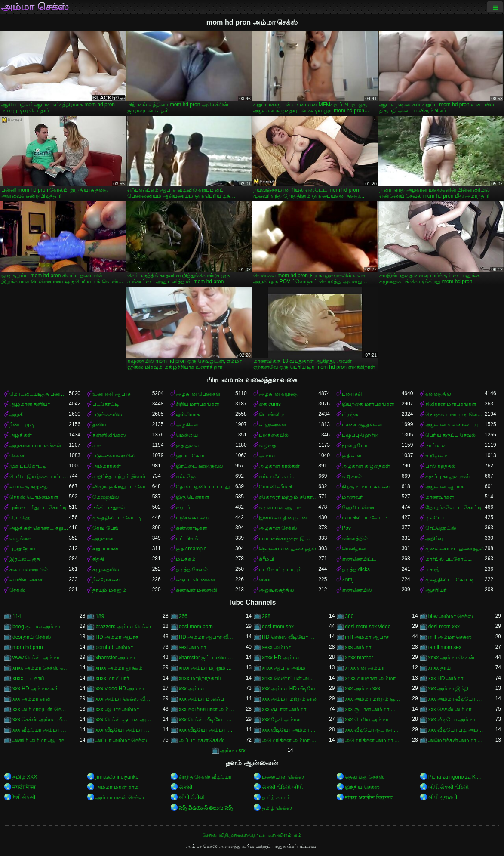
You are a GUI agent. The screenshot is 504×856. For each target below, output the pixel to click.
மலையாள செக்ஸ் (283, 777)
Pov (346, 528)
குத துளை (187, 445)
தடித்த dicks (356, 569)
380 (349, 616)
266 (183, 616)
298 (266, 616)
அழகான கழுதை (279, 394)
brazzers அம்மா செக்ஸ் (123, 627)
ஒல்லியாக (188, 414)
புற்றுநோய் (22, 549)
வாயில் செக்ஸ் (26, 580)
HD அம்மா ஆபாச (117, 637)
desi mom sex (278, 627)
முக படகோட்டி (28, 466)
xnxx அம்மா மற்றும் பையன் (207, 668)
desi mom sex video (368, 627)
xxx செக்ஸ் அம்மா (450, 709)
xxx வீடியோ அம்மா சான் (124, 730)
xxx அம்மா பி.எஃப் (201, 699)
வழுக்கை (20, 538)
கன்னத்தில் (438, 394)
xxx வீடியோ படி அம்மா (456, 730)
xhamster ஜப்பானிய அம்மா (207, 658)
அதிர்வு (434, 538)
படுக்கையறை (192, 518)
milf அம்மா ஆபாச (367, 637)
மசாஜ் (432, 569)
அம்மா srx (233, 751)
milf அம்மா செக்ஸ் (450, 637)
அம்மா (267, 456)
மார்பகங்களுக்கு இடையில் (289, 538)
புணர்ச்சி (352, 394)
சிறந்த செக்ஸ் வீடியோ (205, 777)
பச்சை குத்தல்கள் (362, 425)
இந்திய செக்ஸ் (362, 787)
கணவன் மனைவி (197, 590)
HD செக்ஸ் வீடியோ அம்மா (290, 637)
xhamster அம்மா (115, 658)
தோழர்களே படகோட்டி (454, 507)
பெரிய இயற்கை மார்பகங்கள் (39, 476)
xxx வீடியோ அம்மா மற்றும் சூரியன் (290, 730)
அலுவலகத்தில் (277, 590)
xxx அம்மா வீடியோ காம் (456, 699)
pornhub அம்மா (114, 647)
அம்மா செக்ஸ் (35, 7)
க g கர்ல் (352, 476)
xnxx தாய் (439, 668)
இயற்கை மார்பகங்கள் (368, 404)
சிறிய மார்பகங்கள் (198, 404)
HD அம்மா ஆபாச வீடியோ (207, 637)
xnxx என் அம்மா (364, 668)
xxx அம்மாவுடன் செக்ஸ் (41, 709)
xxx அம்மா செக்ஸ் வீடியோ (124, 699)
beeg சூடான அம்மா (36, 627)
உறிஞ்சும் (436, 456)
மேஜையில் (106, 497)
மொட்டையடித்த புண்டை (39, 394)
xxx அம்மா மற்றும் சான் (290, 699)
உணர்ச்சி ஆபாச (111, 394)
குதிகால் (352, 456)
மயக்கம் (186, 559)
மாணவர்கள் (440, 497)
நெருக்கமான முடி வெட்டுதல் (455, 414)
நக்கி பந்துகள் (109, 507)
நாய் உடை (438, 445)
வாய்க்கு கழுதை (29, 487)
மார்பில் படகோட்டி (365, 518)
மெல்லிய (187, 435)
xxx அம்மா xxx (363, 689)
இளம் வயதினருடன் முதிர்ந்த (289, 518)
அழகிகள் (187, 425)
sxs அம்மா (358, 647)
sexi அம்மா (193, 647)
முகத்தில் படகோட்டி (117, 518)
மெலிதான (354, 549)
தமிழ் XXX (25, 777)
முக (97, 445)
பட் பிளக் (187, 538)
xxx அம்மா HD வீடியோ (290, 689)
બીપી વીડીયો (192, 797)
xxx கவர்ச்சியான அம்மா (207, 709)
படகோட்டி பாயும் (280, 569)
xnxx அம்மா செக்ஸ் (451, 658)
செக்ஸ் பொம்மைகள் (34, 497)
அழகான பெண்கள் (198, 394)
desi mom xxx (444, 627)
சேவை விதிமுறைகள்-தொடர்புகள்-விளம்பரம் (252, 835)
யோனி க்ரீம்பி (275, 487)
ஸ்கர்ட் (267, 580)
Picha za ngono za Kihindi (456, 777)
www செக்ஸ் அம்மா (36, 658)
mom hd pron (28, 647)
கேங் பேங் (105, 528)
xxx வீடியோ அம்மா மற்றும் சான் (207, 730)
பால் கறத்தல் (440, 466)
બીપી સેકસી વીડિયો (449, 787)
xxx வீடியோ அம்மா (452, 720)
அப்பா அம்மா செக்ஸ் (121, 740)
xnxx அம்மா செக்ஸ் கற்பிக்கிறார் (41, 668)
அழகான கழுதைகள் (366, 466)
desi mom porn (196, 627)
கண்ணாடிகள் (192, 528)
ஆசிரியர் (436, 590)
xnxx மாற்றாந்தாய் (200, 678)
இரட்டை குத (25, 559)
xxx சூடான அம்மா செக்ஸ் (373, 709)
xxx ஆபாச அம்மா (117, 709)
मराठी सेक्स (24, 787)
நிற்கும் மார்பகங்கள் (366, 487)
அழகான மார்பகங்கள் (35, 445)
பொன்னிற (271, 414)
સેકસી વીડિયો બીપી (282, 787)
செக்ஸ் (17, 456)
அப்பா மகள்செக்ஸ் (202, 740)
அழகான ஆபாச (444, 487)
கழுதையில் (106, 569)
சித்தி (98, 559)
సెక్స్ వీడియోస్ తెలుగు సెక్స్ (206, 808)
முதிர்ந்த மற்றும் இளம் (119, 476)
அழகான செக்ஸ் (278, 528)
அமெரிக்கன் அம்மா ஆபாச (290, 740)
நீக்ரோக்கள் (106, 580)
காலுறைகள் (273, 425)
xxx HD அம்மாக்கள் (36, 689)
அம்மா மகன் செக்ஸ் (120, 797)
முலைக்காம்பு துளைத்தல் (455, 549)
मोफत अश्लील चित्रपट (369, 797)
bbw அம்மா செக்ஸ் (451, 616)
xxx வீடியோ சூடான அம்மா (373, 730)
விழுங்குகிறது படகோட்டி (122, 487)
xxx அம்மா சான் (32, 699)
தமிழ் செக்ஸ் (277, 808)
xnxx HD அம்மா (281, 658)
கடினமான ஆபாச (280, 507)
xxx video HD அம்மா (120, 689)
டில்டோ (435, 518)
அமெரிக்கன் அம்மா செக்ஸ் (373, 740)
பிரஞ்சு (350, 414)
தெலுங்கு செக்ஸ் (364, 777)
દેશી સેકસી (24, 797)
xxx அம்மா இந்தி (449, 689)
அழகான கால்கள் (279, 466)
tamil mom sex (445, 647)
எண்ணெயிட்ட (359, 559)
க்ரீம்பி (266, 559)
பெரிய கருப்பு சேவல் (451, 435)
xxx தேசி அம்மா (281, 720)
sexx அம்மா (276, 647)
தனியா (101, 425)
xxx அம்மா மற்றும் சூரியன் (373, 699)
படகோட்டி (106, 404)
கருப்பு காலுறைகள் (448, 476)
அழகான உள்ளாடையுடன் (455, 425)
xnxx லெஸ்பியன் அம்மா (290, 678)
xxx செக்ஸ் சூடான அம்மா (124, 720)
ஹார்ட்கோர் (190, 456)
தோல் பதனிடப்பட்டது (203, 487)
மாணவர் (352, 497)
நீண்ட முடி (22, 425)
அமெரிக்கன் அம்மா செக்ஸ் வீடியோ (456, 740)
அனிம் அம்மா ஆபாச (38, 740)
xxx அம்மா (192, 689)
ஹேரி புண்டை (359, 507)
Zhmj (348, 580)
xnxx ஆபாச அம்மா (285, 668)
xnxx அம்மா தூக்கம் (119, 668)
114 (17, 616)
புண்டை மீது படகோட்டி (38, 507)
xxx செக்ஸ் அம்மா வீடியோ (41, 720)
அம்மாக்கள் (107, 466)
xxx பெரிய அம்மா (367, 720)
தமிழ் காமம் (276, 797)
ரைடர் (183, 507)
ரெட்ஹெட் (22, 518)
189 (100, 616)
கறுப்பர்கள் (106, 549)
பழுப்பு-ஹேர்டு (360, 435)
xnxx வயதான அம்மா (370, 678)
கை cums (270, 404)
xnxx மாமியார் (112, 678)
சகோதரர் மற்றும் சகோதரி (289, 497)
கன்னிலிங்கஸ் (109, 435)
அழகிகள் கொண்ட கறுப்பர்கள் (39, 528)
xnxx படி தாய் (28, 678)
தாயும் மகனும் (109, 590)
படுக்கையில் (107, 414)
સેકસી (186, 787)
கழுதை (267, 445)
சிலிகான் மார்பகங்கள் (451, 404)
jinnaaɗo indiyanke (117, 777)
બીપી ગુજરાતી (443, 797)
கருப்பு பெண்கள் (196, 580)
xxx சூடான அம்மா (284, 709)
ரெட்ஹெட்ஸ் (441, 528)
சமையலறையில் (29, 569)
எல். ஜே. (186, 476)
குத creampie (191, 549)
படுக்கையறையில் (114, 456)
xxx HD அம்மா (446, 678)
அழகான (103, 538)
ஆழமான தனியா (30, 404)
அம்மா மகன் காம (117, 787)
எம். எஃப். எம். (277, 476)
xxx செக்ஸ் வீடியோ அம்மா (207, 720)
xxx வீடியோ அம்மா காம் (41, 730)
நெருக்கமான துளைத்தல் (287, 549)
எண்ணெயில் (357, 590)
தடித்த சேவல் (192, 569)
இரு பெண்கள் (193, 497)
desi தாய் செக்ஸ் (32, 637)
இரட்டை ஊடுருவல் (200, 466)
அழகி (17, 414)
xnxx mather (359, 658)
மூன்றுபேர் (355, 445)
